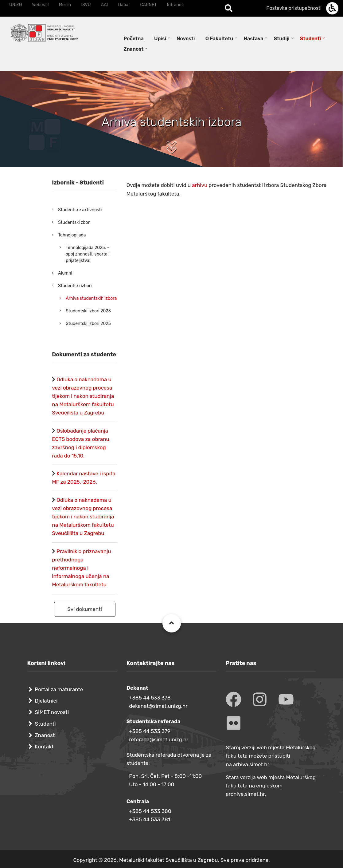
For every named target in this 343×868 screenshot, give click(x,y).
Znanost (45, 735)
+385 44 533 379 (150, 731)
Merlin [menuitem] (65, 5)
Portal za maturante (59, 689)
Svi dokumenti (85, 609)
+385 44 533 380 (150, 811)
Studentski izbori (75, 286)
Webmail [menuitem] (40, 5)
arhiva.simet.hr (251, 764)
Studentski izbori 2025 (88, 324)
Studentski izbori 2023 (88, 311)
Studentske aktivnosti (80, 210)
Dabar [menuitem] (124, 5)
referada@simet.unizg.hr (159, 739)
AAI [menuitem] (105, 5)
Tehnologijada (72, 235)
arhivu (200, 185)
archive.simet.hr (245, 794)
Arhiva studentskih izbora (91, 298)
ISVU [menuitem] (86, 5)
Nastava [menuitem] (254, 39)
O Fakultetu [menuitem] (219, 39)
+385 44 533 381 (150, 819)
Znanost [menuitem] (133, 49)
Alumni (65, 273)
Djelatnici (46, 701)
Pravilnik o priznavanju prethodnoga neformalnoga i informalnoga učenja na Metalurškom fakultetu (81, 568)
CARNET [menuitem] (149, 5)
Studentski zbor (74, 222)
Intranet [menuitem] (175, 5)
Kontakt (44, 747)
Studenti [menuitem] (311, 39)
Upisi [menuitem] (160, 39)
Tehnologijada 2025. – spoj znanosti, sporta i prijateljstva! (88, 254)
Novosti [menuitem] (186, 39)
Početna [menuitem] (133, 39)
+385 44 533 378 (150, 698)
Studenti (45, 724)
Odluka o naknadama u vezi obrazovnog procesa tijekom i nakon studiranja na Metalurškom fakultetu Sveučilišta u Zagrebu (83, 396)
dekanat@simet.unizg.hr (158, 706)
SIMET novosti (52, 712)
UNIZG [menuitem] (16, 5)
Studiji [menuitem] (282, 39)
